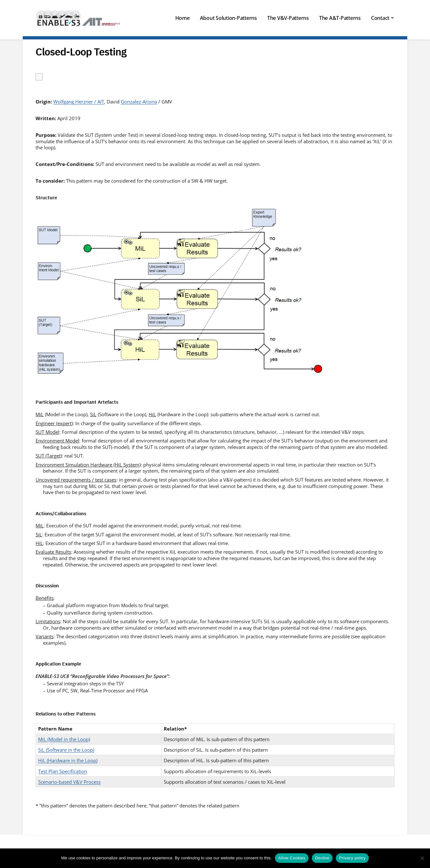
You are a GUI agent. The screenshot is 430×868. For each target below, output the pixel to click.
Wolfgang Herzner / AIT (79, 102)
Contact (380, 18)
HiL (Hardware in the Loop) (68, 760)
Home (182, 18)
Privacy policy (352, 858)
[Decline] (422, 858)
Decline (322, 858)
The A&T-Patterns (340, 18)
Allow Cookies (292, 858)
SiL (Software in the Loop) (66, 750)
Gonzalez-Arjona (139, 102)
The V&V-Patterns (288, 18)
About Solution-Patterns (228, 18)
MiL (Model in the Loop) (64, 739)
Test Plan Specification (63, 771)
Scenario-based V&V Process (69, 782)
